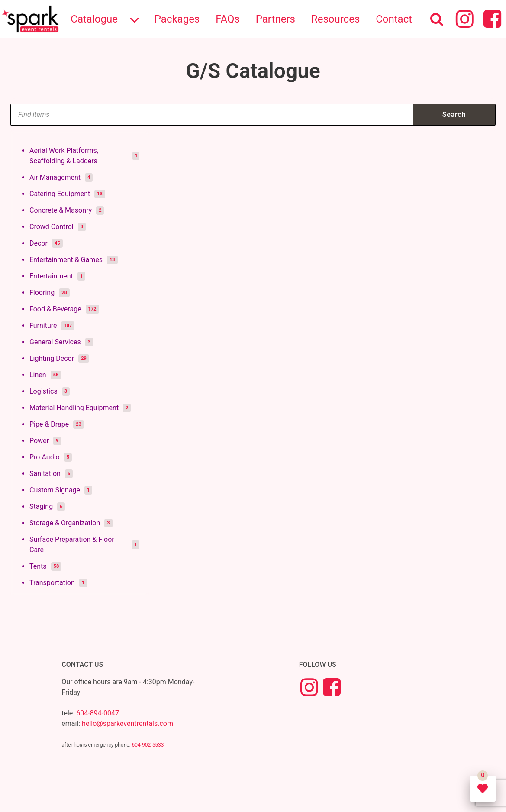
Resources (335, 19)
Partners (276, 19)
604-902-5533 (148, 745)
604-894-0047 (98, 713)
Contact (394, 19)
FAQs (228, 19)
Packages (177, 19)
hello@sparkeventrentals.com (127, 723)
